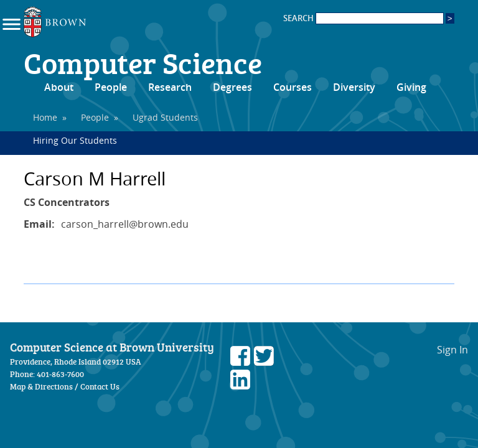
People (111, 87)
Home (45, 117)
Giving (411, 87)
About (59, 87)
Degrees (232, 87)
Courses (293, 87)
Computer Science (143, 62)
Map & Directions (41, 386)
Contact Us (100, 386)
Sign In (452, 350)
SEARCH (363, 18)
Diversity (354, 87)
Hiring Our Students (75, 140)
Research (170, 87)
